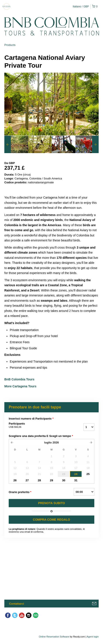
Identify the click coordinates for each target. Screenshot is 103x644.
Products (10, 45)
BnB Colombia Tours (20, 379)
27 (27, 480)
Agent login (93, 637)
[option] (16, 144)
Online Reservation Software (54, 637)
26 (15, 480)
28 (39, 480)
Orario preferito (20, 492)
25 (88, 474)
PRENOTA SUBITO (51, 503)
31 (76, 480)
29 (51, 480)
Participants (34, 425)
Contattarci (17, 604)
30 (64, 480)
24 (76, 474)
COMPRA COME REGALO (51, 520)
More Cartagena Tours (20, 386)
